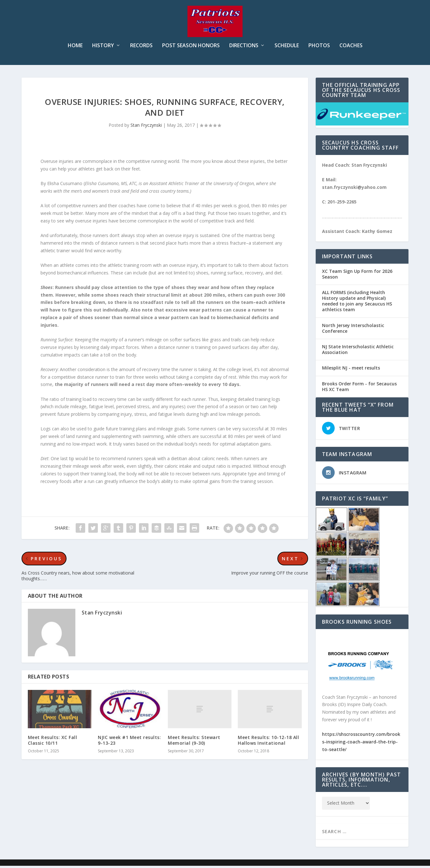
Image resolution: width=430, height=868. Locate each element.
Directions (244, 48)
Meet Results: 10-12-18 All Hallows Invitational (268, 742)
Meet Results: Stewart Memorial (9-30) (194, 742)
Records (141, 48)
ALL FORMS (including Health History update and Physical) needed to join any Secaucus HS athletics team (357, 303)
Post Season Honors (191, 48)
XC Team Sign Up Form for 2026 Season (357, 276)
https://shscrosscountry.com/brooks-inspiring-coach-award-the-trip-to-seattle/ (361, 744)
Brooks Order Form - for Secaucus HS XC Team (359, 389)
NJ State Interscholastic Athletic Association (358, 352)
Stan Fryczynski (146, 127)
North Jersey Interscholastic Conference (353, 330)
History (103, 48)
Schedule (287, 48)
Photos (319, 48)
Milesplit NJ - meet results (351, 370)
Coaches (351, 48)
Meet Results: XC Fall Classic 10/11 (53, 742)
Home (75, 48)
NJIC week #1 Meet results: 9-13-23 (129, 742)
